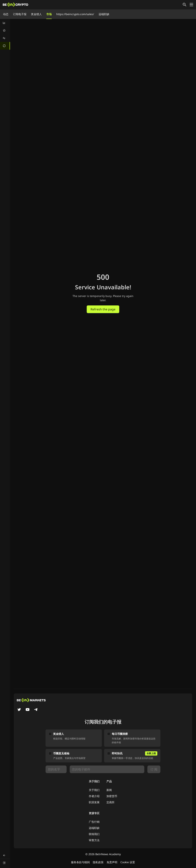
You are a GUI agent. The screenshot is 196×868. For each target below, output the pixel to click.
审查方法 (94, 840)
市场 (49, 14)
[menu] (5, 34)
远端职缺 (104, 14)
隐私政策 (98, 862)
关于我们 (94, 790)
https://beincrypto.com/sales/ (75, 14)
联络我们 (94, 834)
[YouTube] (28, 710)
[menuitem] (5, 23)
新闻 (109, 790)
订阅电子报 (20, 14)
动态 (6, 14)
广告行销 (94, 822)
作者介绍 (94, 796)
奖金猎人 (36, 14)
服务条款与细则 (80, 862)
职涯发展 (94, 802)
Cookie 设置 (128, 862)
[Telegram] (36, 710)
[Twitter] (19, 710)
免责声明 (112, 862)
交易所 (110, 802)
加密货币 (112, 796)
